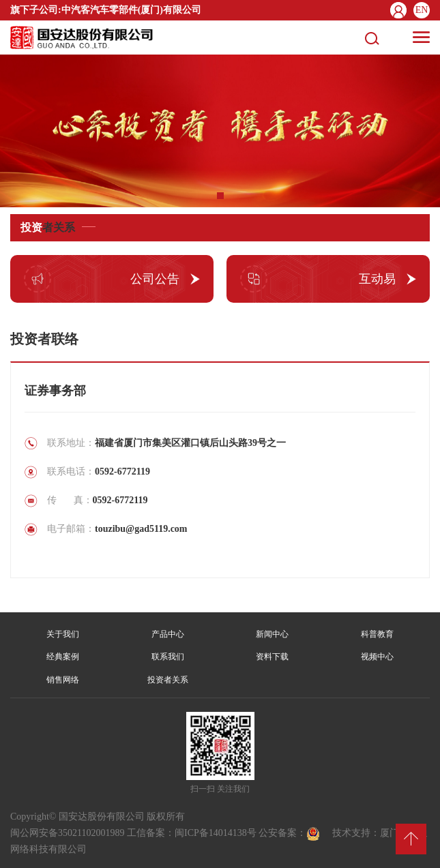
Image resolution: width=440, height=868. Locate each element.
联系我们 (168, 657)
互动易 (318, 279)
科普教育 (377, 634)
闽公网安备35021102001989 (67, 833)
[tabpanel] (220, 131)
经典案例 (63, 657)
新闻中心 (272, 634)
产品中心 (168, 634)
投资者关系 (168, 680)
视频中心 (377, 657)
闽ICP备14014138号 (216, 833)
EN (422, 10)
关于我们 (63, 634)
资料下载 (272, 657)
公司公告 (102, 279)
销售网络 (63, 680)
